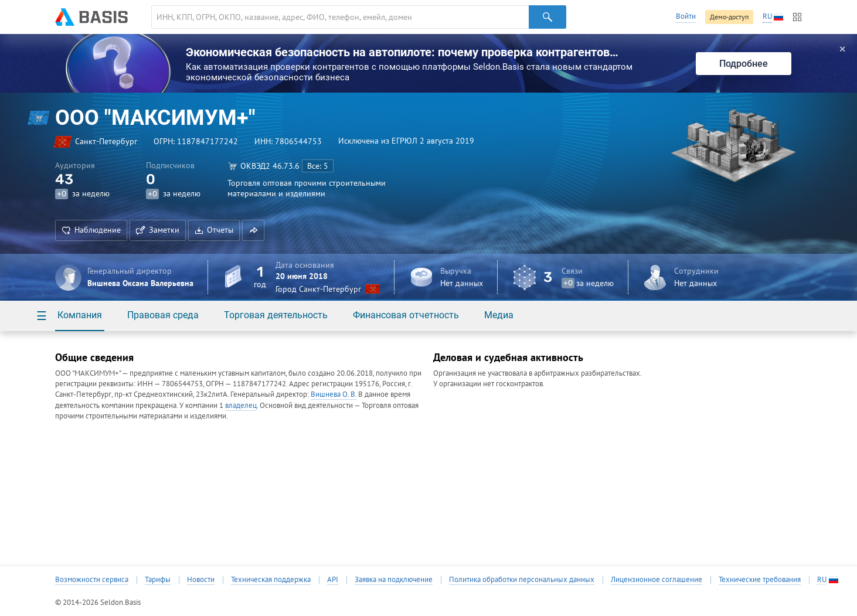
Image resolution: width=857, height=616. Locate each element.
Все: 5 (318, 166)
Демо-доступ (729, 17)
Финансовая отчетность (406, 315)
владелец (241, 405)
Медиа (499, 315)
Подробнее (744, 64)
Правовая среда (163, 315)
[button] (253, 230)
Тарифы (158, 580)
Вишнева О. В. (334, 394)
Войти (686, 16)
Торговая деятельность (276, 315)
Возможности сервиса (92, 580)
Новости (201, 580)
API (333, 580)
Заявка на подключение (394, 580)
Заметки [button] (158, 230)
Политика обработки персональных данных (522, 580)
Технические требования (760, 580)
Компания (80, 315)
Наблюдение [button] (91, 230)
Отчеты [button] (214, 230)
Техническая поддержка (271, 580)
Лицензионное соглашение (657, 580)
